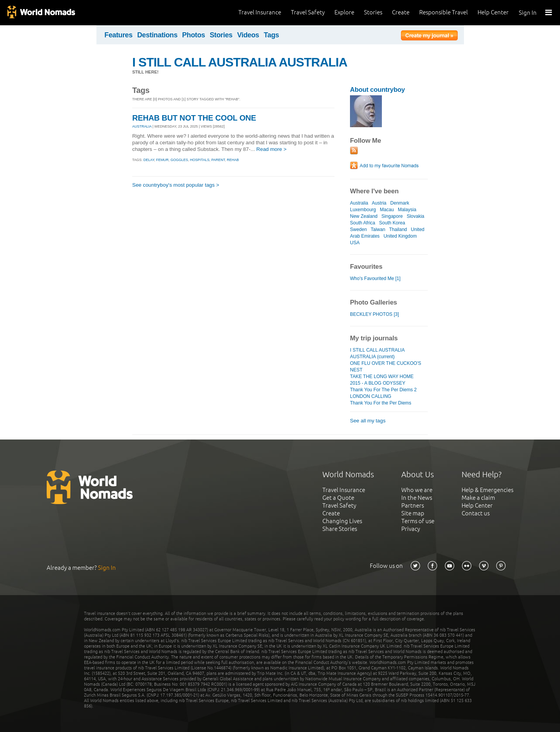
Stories (373, 12)
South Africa (363, 223)
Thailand (398, 229)
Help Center (493, 12)
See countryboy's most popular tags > (176, 185)
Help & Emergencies (487, 490)
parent (218, 160)
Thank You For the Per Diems (381, 403)
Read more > (271, 149)
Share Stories (340, 529)
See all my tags (368, 421)
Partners (413, 505)
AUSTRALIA (142, 126)
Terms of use (418, 521)
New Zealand (364, 216)
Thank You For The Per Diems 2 (383, 390)
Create (401, 12)
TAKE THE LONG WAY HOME (382, 377)
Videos (248, 35)
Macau (387, 210)
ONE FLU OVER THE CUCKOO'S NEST (386, 367)
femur (163, 160)
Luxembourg (363, 210)
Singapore (392, 216)
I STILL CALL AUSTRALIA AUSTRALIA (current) (377, 353)
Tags (271, 35)
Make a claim (478, 498)
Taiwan (378, 229)
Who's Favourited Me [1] (375, 278)
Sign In (528, 13)
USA (355, 243)
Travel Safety (308, 12)
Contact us (476, 513)
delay (149, 160)
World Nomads (41, 13)
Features (119, 35)
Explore (344, 12)
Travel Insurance (260, 12)
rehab (233, 160)
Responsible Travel (444, 12)
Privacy (411, 529)
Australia (359, 203)
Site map (413, 513)
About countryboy (377, 90)
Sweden (358, 229)
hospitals (200, 160)
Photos (193, 35)
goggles (179, 160)
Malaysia (407, 210)
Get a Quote (338, 498)
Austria (379, 203)
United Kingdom (400, 236)
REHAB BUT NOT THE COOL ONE (194, 118)
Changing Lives (342, 521)
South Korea (392, 223)
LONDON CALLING (371, 396)
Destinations (157, 35)
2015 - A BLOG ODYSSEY (378, 383)
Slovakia (416, 216)
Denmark (400, 203)
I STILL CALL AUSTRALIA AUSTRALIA (240, 62)
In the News (417, 498)
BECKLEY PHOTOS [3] (374, 314)
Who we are (417, 490)
